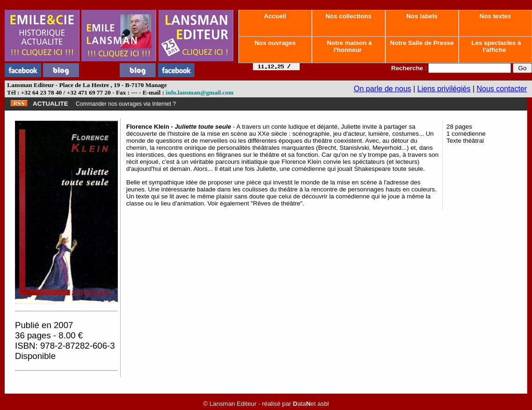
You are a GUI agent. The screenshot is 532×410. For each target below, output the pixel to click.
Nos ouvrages (275, 43)
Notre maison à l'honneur (349, 46)
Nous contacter (502, 89)
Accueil (275, 16)
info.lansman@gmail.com (200, 92)
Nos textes (495, 16)
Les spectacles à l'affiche (496, 46)
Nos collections (349, 16)
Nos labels (422, 16)
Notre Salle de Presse (422, 43)
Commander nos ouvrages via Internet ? (126, 104)
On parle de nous (383, 89)
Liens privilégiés (444, 89)
